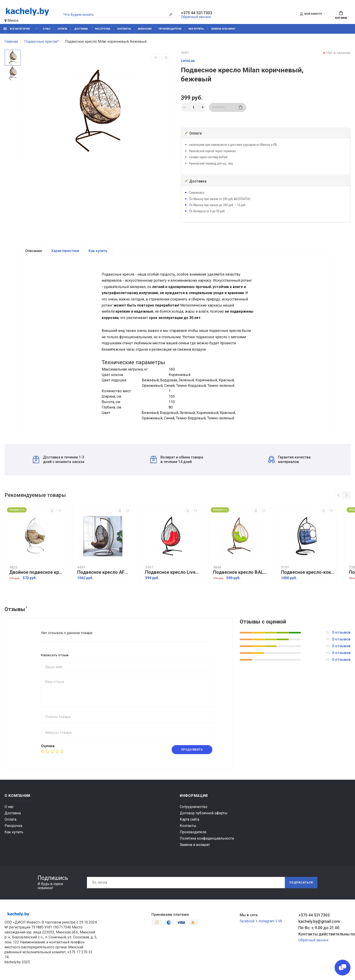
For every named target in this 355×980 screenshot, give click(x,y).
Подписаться (301, 883)
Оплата (62, 29)
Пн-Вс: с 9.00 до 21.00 (319, 928)
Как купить (196, 29)
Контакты (124, 29)
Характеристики (65, 251)
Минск (12, 20)
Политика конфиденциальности (207, 838)
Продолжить (192, 750)
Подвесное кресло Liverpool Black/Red (172, 572)
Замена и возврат (223, 29)
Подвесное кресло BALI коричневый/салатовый (240, 572)
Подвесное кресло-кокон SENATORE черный (308, 572)
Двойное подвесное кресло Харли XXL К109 (36, 572)
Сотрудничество (194, 807)
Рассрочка (103, 29)
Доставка (81, 29)
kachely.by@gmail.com (319, 921)
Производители (170, 29)
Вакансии (145, 29)
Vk (280, 921)
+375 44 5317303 (197, 13)
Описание (34, 251)
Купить (227, 107)
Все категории (17, 29)
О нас (47, 29)
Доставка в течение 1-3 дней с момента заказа (59, 459)
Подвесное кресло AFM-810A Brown (104, 572)
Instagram (266, 921)
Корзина (341, 15)
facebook (247, 921)
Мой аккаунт (311, 14)
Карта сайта (189, 819)
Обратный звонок (196, 17)
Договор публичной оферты (204, 813)
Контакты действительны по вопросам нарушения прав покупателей (324, 934)
